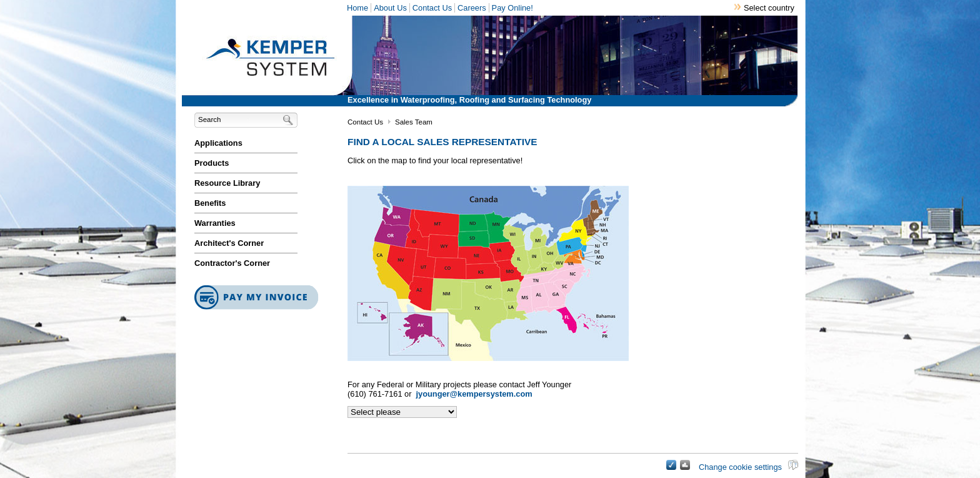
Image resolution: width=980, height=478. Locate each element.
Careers (472, 8)
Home (357, 8)
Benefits (210, 203)
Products (212, 163)
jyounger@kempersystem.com (474, 394)
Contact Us (432, 8)
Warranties (215, 223)
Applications (218, 143)
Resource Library (227, 183)
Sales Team (414, 122)
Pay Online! (512, 8)
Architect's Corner (229, 243)
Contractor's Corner (232, 263)
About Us (390, 8)
